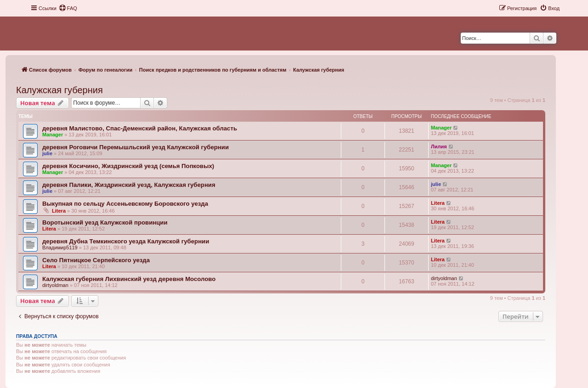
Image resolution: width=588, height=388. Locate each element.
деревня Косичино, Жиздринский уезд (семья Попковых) (128, 166)
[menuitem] (68, 8)
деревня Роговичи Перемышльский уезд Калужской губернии (136, 147)
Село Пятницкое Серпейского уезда (96, 260)
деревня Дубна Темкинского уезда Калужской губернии (126, 241)
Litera (59, 211)
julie (47, 153)
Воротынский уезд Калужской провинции (105, 222)
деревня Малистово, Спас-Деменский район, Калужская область (140, 128)
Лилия (439, 146)
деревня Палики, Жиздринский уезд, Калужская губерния (129, 185)
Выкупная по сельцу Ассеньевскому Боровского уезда (125, 204)
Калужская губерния (59, 90)
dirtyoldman (55, 285)
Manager (53, 135)
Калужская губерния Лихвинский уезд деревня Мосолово (129, 279)
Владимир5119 (60, 247)
